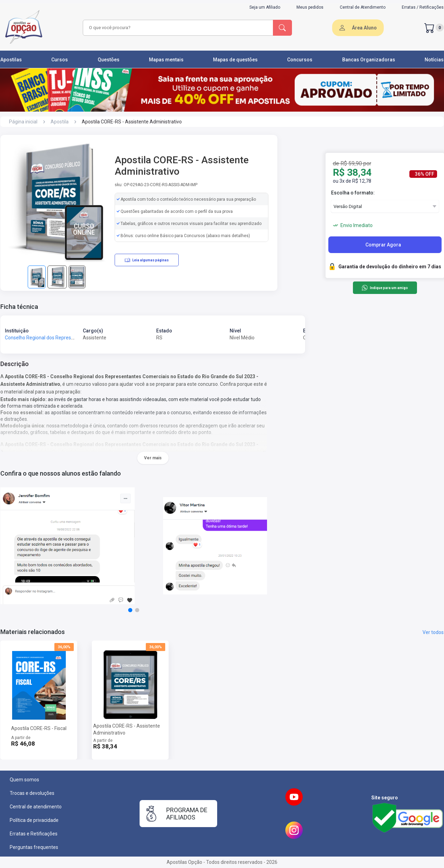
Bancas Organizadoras (369, 60)
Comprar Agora (383, 245)
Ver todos (433, 632)
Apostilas (11, 60)
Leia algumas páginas (147, 260)
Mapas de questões (235, 60)
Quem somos (24, 780)
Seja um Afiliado (265, 7)
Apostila (60, 122)
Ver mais (153, 458)
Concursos (300, 60)
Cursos (60, 60)
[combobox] (177, 28)
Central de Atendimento (363, 7)
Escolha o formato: (353, 193)
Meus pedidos (310, 7)
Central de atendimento (36, 807)
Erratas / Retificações (423, 7)
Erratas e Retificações (34, 834)
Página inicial (23, 122)
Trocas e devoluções (32, 793)
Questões (109, 60)
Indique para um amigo (385, 288)
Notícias (434, 60)
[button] (130, 610)
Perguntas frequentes (34, 847)
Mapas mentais (166, 60)
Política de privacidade (34, 820)
